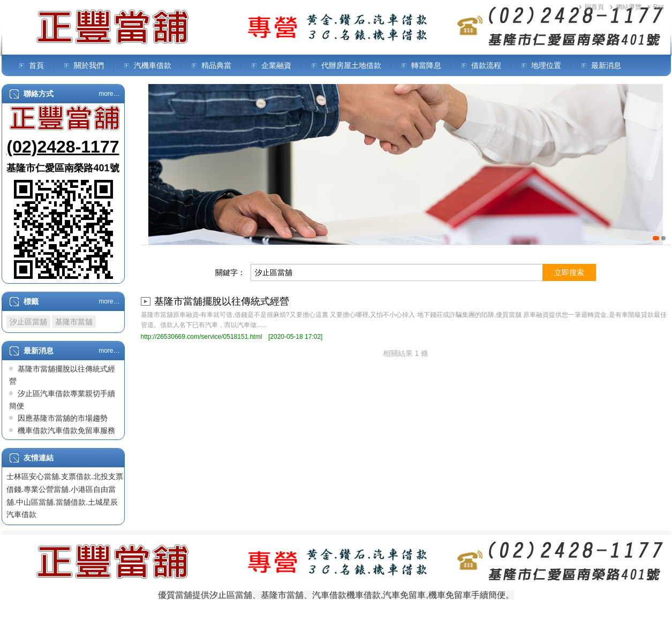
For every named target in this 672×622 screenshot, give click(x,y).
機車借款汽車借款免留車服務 (66, 430)
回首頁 (594, 7)
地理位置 (546, 65)
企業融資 (276, 65)
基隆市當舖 (74, 322)
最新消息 (606, 65)
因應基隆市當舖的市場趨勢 (63, 418)
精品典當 (216, 65)
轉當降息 (426, 65)
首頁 (36, 65)
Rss (659, 7)
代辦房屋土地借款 (351, 65)
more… (109, 94)
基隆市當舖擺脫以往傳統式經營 (222, 301)
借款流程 (486, 65)
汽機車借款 (153, 65)
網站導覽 (629, 7)
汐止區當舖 (28, 322)
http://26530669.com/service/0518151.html (202, 337)
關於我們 (89, 65)
